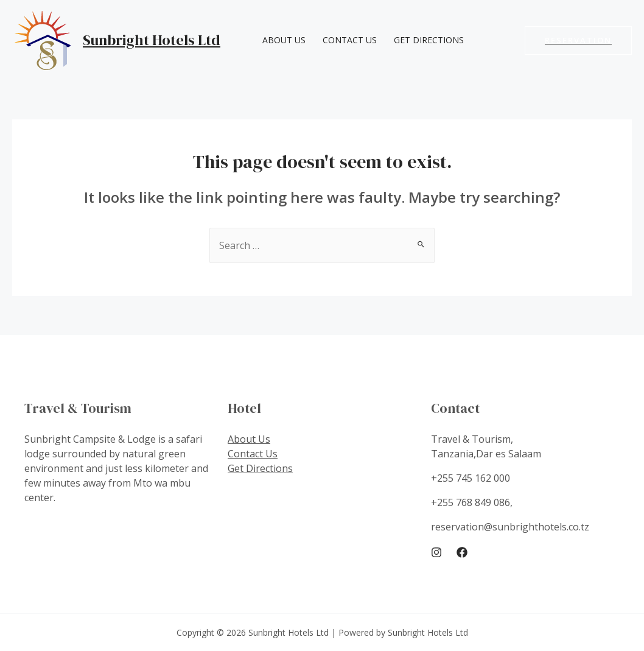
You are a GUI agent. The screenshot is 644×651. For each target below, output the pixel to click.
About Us (284, 40)
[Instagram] (436, 552)
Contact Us (350, 40)
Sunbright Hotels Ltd (152, 40)
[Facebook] (462, 552)
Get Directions (429, 40)
